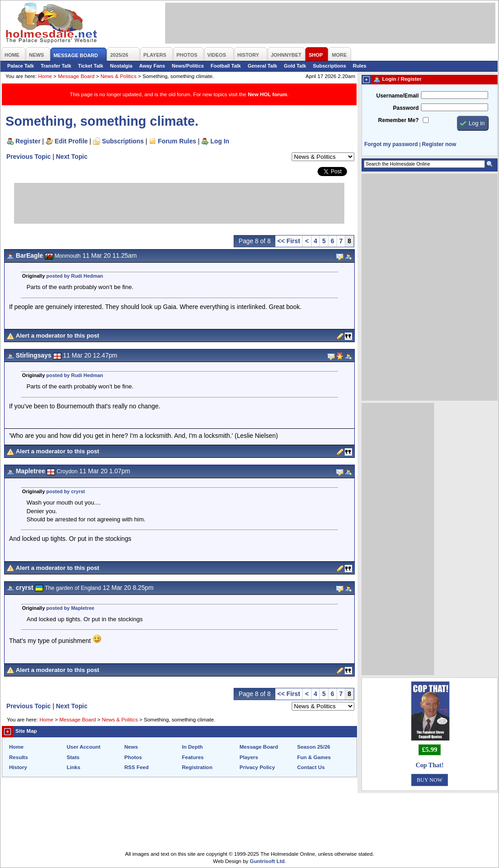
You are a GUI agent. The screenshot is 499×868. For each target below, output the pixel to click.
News (131, 747)
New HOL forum (267, 94)
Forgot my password (391, 144)
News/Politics (188, 66)
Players (249, 757)
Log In (220, 141)
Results (19, 757)
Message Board (76, 76)
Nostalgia (121, 66)
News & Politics (119, 76)
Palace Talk (21, 66)
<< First (289, 241)
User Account (83, 747)
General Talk (262, 66)
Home (45, 76)
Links (73, 767)
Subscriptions (330, 66)
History (18, 767)
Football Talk (226, 66)
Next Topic (72, 157)
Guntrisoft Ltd (267, 861)
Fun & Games (314, 757)
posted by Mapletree (70, 608)
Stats (73, 757)
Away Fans (152, 66)
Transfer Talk (56, 66)
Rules (360, 66)
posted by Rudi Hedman (75, 276)
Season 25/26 (314, 747)
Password (406, 108)
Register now (439, 144)
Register (28, 141)
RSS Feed (137, 767)
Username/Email (397, 96)
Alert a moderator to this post (58, 336)
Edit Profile (71, 141)
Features (193, 757)
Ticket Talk (91, 66)
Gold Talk (295, 66)
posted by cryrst (66, 491)
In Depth (192, 747)
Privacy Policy (257, 767)
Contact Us (311, 767)
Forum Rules (177, 141)
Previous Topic (29, 157)
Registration (197, 767)
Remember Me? (399, 120)
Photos (133, 757)
